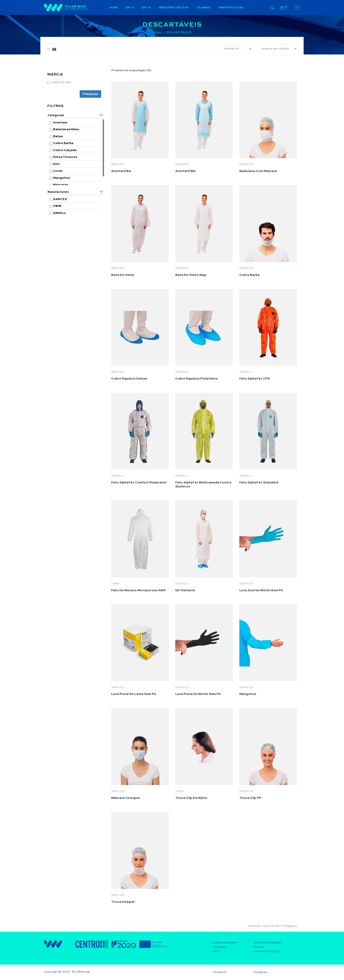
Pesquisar (90, 94)
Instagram (260, 972)
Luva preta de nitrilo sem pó (198, 694)
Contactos (220, 947)
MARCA (55, 74)
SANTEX (60, 199)
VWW (57, 206)
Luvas (58, 171)
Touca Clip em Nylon (191, 798)
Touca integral (123, 902)
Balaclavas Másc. (67, 129)
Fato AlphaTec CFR (255, 379)
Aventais (60, 123)
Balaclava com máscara (258, 171)
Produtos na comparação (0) (131, 70)
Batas (58, 136)
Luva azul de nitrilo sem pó (261, 590)
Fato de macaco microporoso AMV (138, 590)
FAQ (216, 951)
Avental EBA (121, 171)
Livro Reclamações (266, 951)
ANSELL (60, 213)
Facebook (220, 972)
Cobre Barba (63, 143)
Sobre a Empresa (225, 943)
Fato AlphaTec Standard (259, 483)
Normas (258, 947)
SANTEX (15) (59, 83)
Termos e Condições (267, 943)
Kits (56, 164)
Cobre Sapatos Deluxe (129, 379)
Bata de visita (123, 275)
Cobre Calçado (65, 150)
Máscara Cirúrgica (125, 798)
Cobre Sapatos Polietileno (197, 379)
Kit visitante (185, 590)
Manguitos (62, 178)
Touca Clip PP (250, 798)
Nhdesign (83, 972)
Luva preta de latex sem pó (134, 694)
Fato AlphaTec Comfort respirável (139, 483)
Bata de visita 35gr (191, 275)
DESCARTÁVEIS (179, 32)
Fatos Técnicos (65, 157)
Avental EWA (185, 171)
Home (157, 32)
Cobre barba (249, 275)
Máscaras (61, 185)
